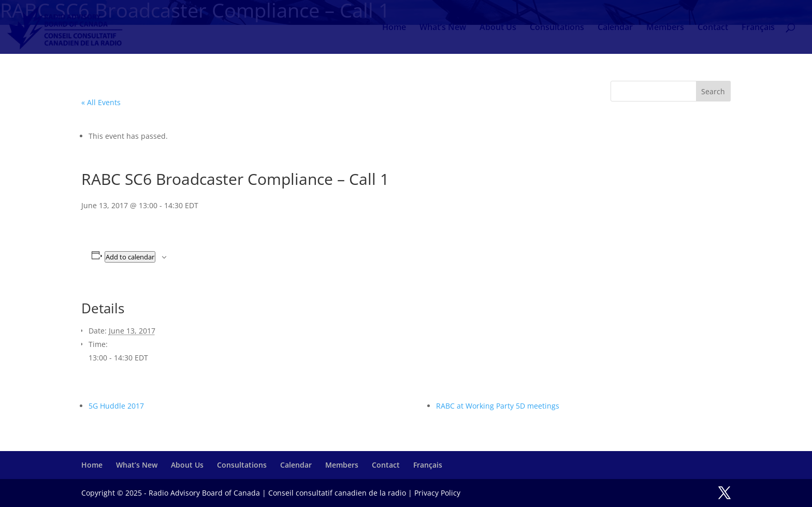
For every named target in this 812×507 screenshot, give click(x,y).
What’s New (443, 28)
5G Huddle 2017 (116, 406)
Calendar (615, 28)
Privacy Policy (437, 493)
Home (394, 28)
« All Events (101, 102)
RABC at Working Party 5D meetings (498, 406)
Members (665, 28)
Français (758, 28)
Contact (713, 28)
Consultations (557, 28)
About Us (498, 28)
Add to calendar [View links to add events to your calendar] (130, 257)
